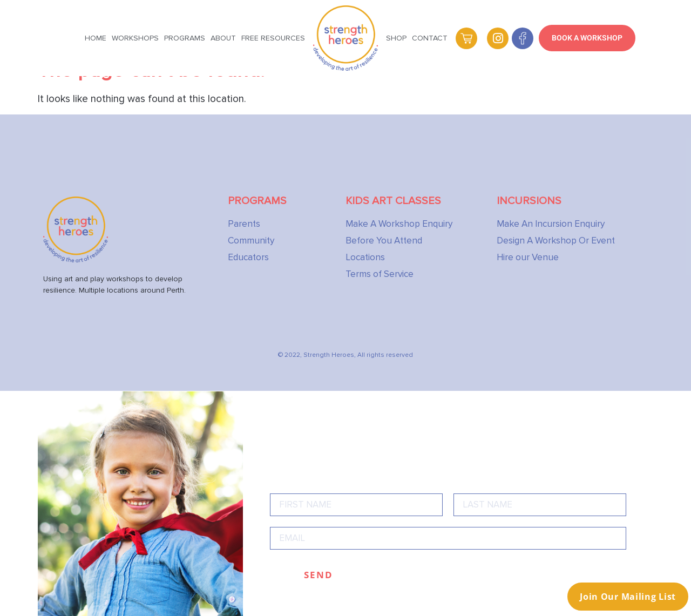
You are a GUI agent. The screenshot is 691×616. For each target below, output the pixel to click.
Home (96, 38)
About (223, 38)
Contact (430, 38)
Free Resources (273, 38)
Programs (185, 38)
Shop (396, 38)
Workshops (135, 38)
